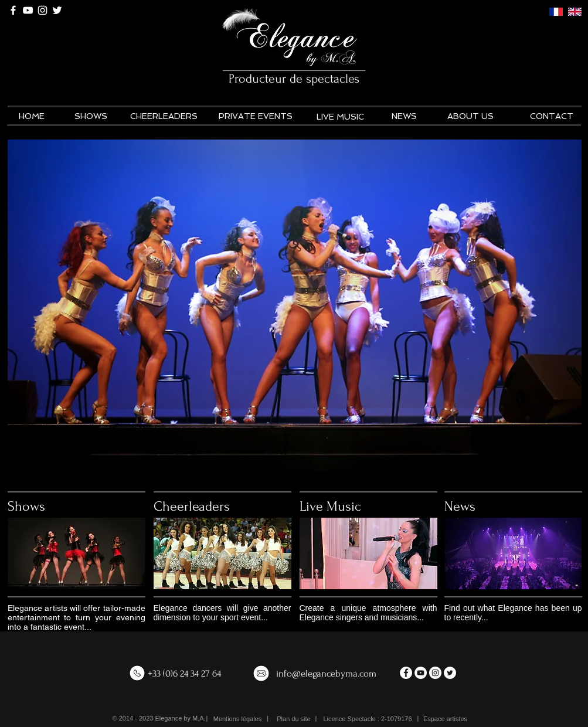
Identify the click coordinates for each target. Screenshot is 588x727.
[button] (368, 719)
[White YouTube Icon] (28, 10)
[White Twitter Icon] (57, 10)
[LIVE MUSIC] (340, 117)
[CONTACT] (552, 116)
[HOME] (32, 116)
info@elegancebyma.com (326, 673)
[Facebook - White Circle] (406, 673)
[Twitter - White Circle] (450, 673)
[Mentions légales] (238, 719)
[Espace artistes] (446, 719)
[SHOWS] (91, 116)
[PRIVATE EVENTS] (256, 116)
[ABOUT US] (470, 116)
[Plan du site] (294, 719)
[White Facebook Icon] (13, 10)
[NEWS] (404, 116)
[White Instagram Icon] (43, 10)
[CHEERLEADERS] (164, 116)
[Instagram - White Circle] (435, 673)
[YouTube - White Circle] (421, 673)
